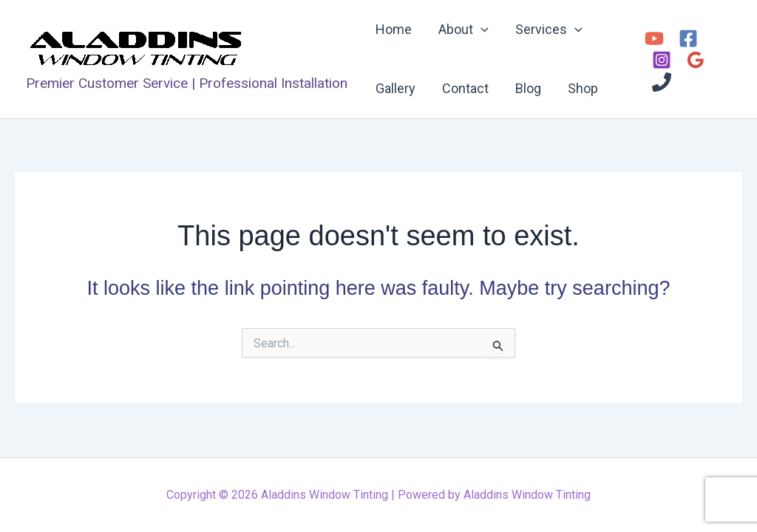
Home (394, 29)
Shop (583, 88)
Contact (465, 88)
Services (549, 30)
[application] (481, 30)
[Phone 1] (662, 82)
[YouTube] (654, 38)
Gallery (396, 88)
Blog (528, 88)
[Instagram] (662, 60)
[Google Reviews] (696, 60)
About (464, 30)
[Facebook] (688, 38)
